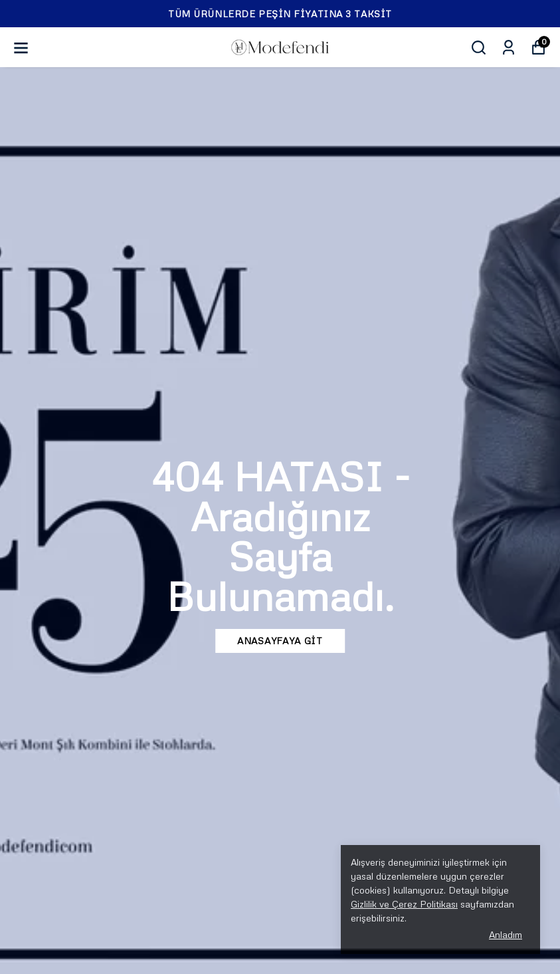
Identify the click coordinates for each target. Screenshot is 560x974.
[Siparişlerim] (509, 48)
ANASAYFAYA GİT (280, 641)
